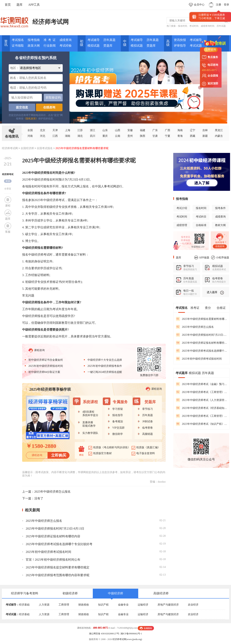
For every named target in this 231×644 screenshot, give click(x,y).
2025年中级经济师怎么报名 (52, 492)
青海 (180, 136)
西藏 (193, 136)
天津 (55, 130)
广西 (168, 130)
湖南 (68, 136)
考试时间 (194, 26)
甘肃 (155, 136)
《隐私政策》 (31, 119)
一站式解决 (186, 243)
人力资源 (44, 605)
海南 (180, 130)
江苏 (80, 130)
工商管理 (64, 605)
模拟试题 (94, 46)
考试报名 (18, 40)
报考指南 (34, 40)
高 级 (168, 43)
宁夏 (168, 136)
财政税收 (84, 605)
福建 (143, 130)
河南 (30, 136)
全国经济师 (27, 148)
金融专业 (123, 605)
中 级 (125, 43)
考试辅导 (94, 40)
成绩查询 (66, 40)
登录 (226, 5)
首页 (8, 5)
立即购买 (59, 455)
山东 (105, 130)
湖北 (80, 136)
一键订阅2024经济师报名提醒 (105, 372)
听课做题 (186, 240)
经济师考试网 (51, 22)
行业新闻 (50, 46)
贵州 (130, 136)
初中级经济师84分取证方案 (44, 372)
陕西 (143, 136)
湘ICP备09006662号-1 (131, 634)
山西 (118, 130)
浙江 (93, 130)
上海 (68, 130)
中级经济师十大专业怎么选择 (105, 360)
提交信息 (22, 107)
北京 (43, 130)
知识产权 (103, 605)
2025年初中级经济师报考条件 (105, 366)
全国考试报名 (45, 148)
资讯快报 (180, 40)
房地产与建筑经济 (168, 605)
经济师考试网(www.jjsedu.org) (127, 639)
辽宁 (193, 130)
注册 (219, 5)
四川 (93, 136)
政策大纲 (34, 46)
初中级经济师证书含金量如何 (46, 360)
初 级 (82, 43)
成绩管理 (182, 225)
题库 (20, 5)
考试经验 (66, 46)
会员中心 (199, 5)
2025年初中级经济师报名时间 (46, 366)
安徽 (130, 130)
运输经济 (143, 605)
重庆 (105, 136)
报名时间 (183, 26)
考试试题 (196, 46)
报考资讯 (186, 237)
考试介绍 (182, 208)
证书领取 (18, 46)
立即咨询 (211, 50)
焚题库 (108, 46)
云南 (118, 136)
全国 (30, 130)
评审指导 (180, 46)
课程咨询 (37, 350)
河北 (43, 136)
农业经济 (193, 605)
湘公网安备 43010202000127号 (104, 634)
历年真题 (109, 40)
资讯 (6, 43)
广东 (155, 130)
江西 (55, 136)
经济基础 (24, 605)
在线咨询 (49, 107)
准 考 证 (50, 40)
